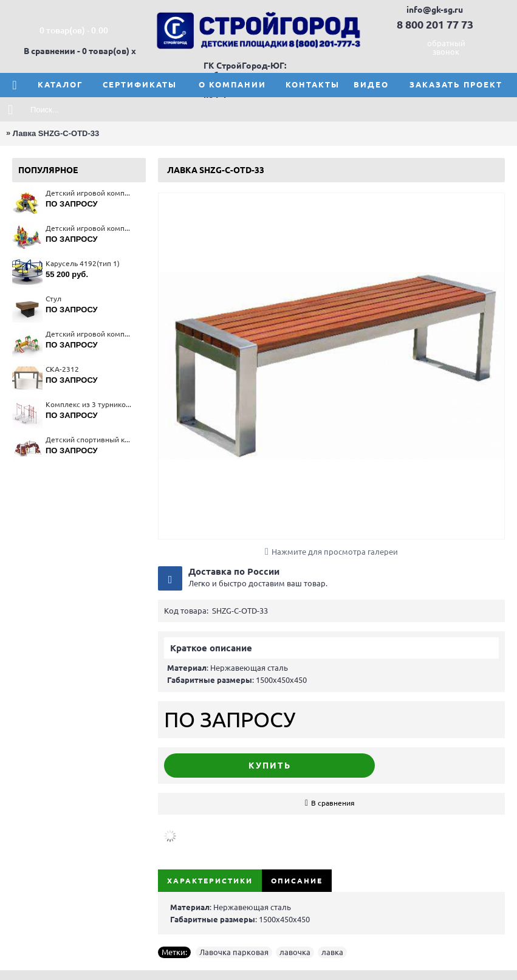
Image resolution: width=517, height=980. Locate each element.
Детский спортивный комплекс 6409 (90, 440)
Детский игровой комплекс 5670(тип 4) (90, 228)
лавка (332, 952)
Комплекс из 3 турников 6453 (90, 404)
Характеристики (210, 881)
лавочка (295, 952)
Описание (297, 881)
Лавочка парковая (234, 952)
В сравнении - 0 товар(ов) (77, 51)
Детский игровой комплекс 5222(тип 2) (90, 334)
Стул (53, 299)
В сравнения (333, 803)
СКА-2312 (62, 369)
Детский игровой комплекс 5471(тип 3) (90, 193)
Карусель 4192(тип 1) (83, 263)
